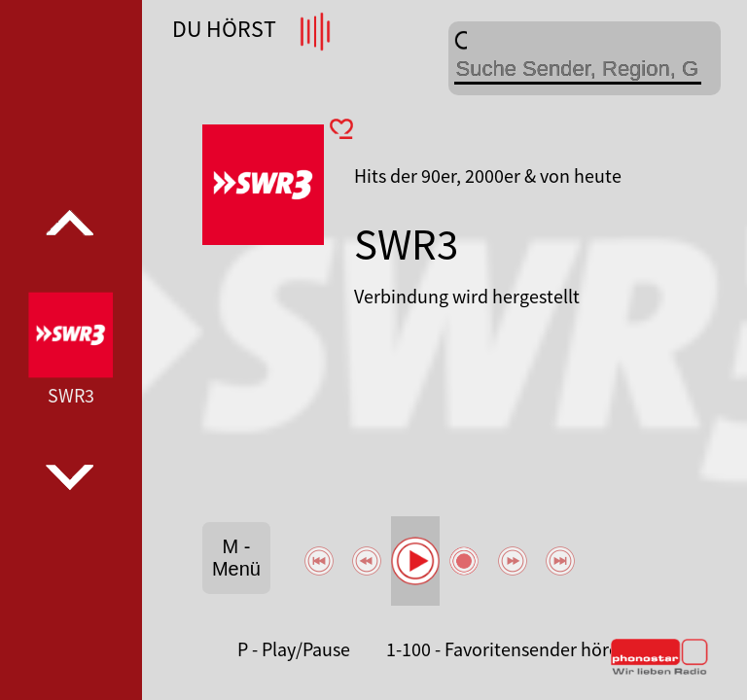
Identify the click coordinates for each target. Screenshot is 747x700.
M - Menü (236, 558)
